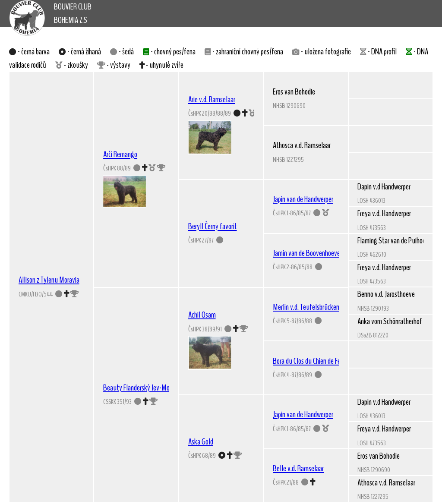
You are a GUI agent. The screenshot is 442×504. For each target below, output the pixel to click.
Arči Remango (120, 154)
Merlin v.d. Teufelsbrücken (306, 307)
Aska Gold (201, 441)
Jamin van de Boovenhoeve (306, 253)
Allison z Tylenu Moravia (49, 280)
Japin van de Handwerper (303, 199)
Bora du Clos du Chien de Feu (308, 361)
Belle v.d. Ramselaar (298, 468)
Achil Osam (202, 315)
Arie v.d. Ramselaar (212, 99)
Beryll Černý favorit (213, 226)
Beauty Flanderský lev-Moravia (142, 387)
